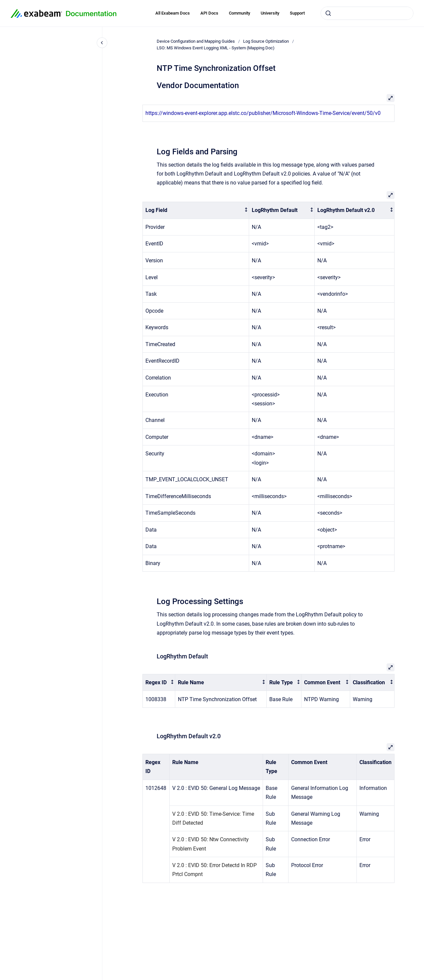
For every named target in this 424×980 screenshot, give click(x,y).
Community (239, 13)
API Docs (209, 13)
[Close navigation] (102, 43)
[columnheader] (196, 210)
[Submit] (328, 13)
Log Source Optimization (266, 41)
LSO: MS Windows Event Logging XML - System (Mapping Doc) (216, 48)
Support (297, 13)
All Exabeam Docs (173, 13)
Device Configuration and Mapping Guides (196, 41)
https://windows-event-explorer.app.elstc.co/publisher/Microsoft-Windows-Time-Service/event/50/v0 (263, 113)
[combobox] (367, 13)
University (270, 13)
